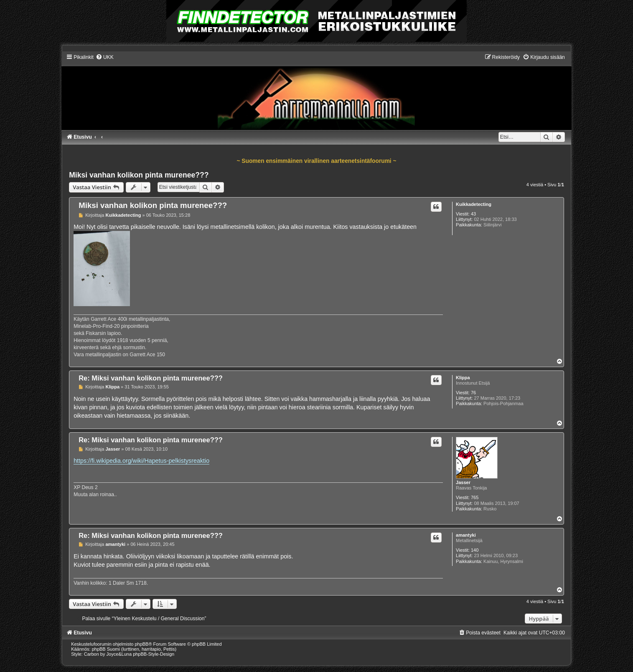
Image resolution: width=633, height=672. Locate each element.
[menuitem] (105, 57)
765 (475, 497)
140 (475, 550)
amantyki (466, 535)
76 (473, 393)
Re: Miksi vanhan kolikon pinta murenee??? (151, 378)
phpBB (141, 644)
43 (473, 214)
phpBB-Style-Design (154, 654)
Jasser (463, 482)
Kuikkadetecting (474, 204)
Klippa (463, 378)
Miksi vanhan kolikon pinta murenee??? (139, 175)
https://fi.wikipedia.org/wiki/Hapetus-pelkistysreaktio (141, 461)
